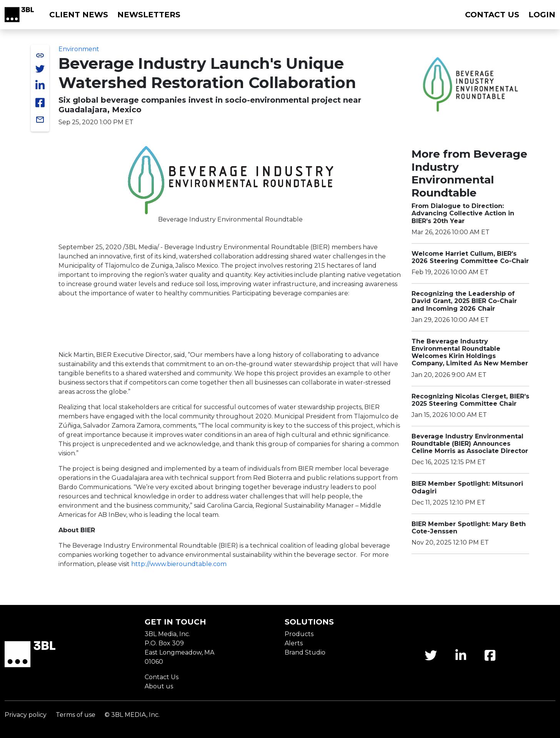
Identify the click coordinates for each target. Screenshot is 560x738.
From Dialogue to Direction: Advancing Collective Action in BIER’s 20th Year (463, 213)
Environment (79, 49)
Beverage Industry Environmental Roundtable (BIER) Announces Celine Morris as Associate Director (470, 444)
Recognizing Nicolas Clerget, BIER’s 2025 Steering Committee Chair (470, 400)
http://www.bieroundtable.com (179, 564)
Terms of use (76, 715)
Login (542, 15)
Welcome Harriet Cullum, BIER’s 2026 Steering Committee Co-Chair (470, 257)
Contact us (492, 15)
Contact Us (162, 677)
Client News (79, 15)
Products (299, 634)
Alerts (294, 643)
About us (159, 686)
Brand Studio (305, 652)
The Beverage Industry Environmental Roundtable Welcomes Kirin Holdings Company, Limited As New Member (470, 352)
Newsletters (149, 15)
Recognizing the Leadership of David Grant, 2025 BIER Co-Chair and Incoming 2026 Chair (464, 301)
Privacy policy (26, 715)
